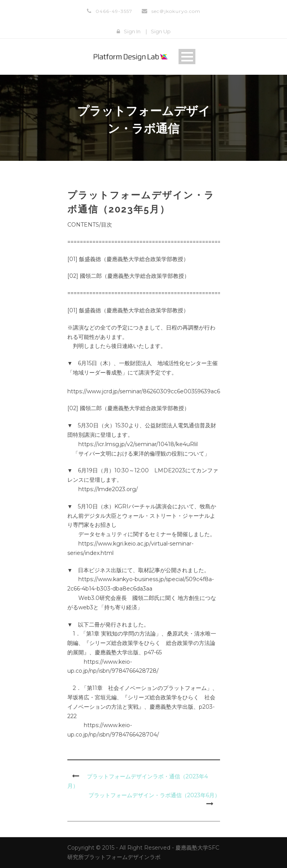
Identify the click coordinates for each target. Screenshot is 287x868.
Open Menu (187, 57)
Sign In (132, 31)
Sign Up (161, 31)
